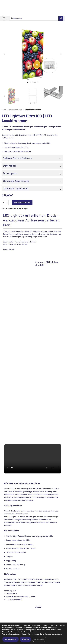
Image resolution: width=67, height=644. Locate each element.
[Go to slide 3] (33, 82)
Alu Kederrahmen (15, 110)
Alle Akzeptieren (10, 639)
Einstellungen (39, 639)
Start (4, 110)
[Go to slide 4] (35, 82)
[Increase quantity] (10, 203)
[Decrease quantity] (3, 203)
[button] (4, 54)
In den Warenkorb (22, 202)
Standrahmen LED (33, 110)
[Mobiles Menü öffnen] (4, 18)
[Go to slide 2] (30, 82)
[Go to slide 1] (28, 82)
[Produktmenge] (7, 203)
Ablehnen (25, 639)
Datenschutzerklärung (53, 634)
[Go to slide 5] (37, 82)
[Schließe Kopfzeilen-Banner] (62, 2)
